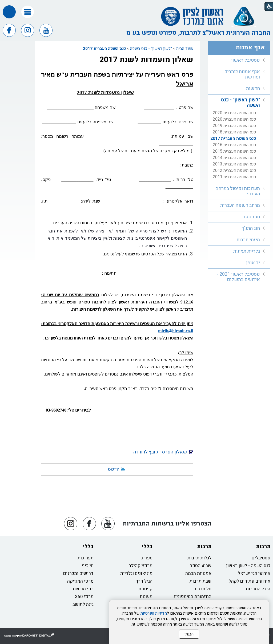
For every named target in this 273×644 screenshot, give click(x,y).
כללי (147, 546)
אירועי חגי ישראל (254, 573)
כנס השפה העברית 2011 (234, 177)
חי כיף (88, 566)
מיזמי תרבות (248, 240)
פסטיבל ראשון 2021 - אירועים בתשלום (238, 277)
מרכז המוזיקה (80, 581)
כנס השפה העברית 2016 (234, 145)
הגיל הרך (144, 581)
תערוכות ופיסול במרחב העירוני (238, 191)
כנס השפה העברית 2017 (104, 49)
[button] (28, 12)
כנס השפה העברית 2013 (234, 164)
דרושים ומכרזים (78, 573)
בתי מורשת (83, 589)
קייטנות (145, 589)
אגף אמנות (250, 48)
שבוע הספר (201, 566)
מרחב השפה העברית (240, 205)
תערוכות (86, 558)
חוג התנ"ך (251, 228)
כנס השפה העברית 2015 (234, 151)
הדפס (114, 469)
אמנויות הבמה (198, 573)
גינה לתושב (83, 604)
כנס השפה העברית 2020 (234, 113)
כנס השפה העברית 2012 (234, 171)
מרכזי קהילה (140, 566)
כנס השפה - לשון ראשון (248, 566)
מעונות (146, 597)
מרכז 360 (84, 597)
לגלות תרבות (199, 558)
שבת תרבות (200, 581)
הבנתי (189, 634)
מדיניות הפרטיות (154, 613)
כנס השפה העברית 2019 (234, 126)
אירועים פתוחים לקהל (250, 581)
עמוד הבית (185, 49)
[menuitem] (239, 60)
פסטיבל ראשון (246, 60)
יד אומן (253, 263)
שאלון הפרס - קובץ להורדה (163, 452)
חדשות (253, 88)
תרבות (263, 546)
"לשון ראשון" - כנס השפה (151, 49)
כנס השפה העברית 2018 (234, 132)
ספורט (146, 558)
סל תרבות (202, 589)
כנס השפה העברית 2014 (234, 158)
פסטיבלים (261, 558)
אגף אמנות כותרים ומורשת (242, 74)
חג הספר (251, 217)
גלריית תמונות (247, 251)
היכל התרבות (258, 589)
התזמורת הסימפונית (192, 597)
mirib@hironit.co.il (176, 331)
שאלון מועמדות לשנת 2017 (146, 60)
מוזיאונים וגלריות (136, 573)
